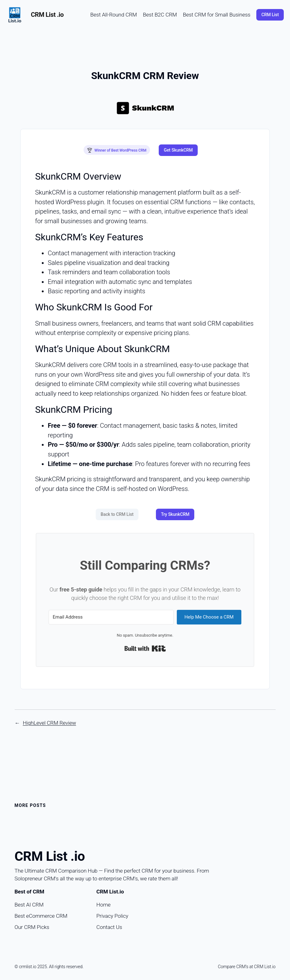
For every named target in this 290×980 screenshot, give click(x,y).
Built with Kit (145, 644)
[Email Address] (111, 612)
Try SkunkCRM (175, 510)
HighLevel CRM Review (49, 718)
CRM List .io (47, 15)
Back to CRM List (117, 510)
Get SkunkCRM (178, 148)
